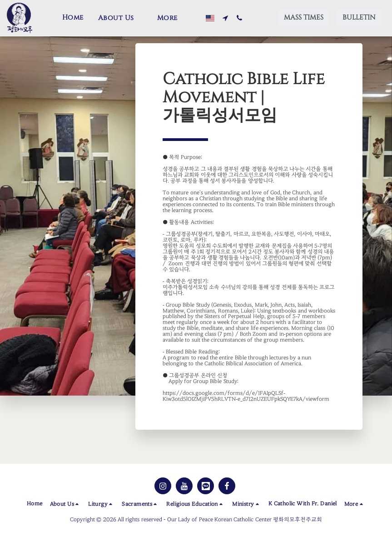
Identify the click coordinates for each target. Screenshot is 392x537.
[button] (120, 18)
